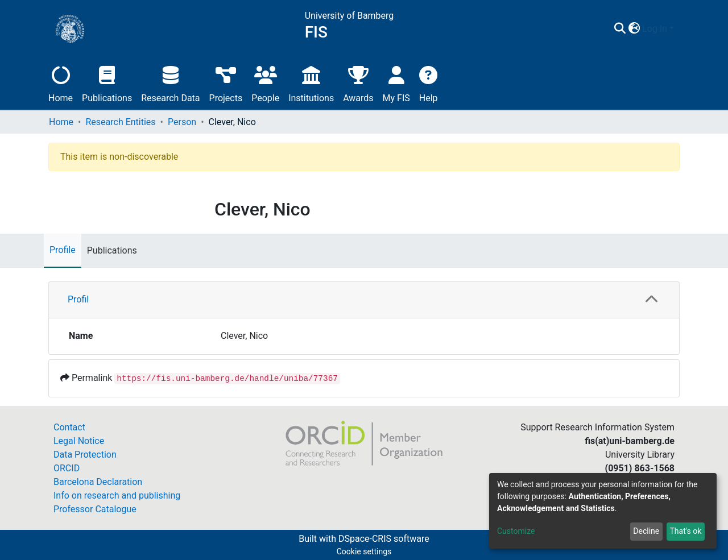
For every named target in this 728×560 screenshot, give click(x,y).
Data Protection (85, 455)
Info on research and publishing (117, 495)
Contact (69, 427)
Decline (646, 531)
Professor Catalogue (95, 509)
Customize (516, 531)
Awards (358, 83)
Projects (226, 83)
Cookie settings (364, 551)
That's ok (685, 531)
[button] (634, 29)
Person (182, 122)
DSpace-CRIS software (384, 539)
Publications (107, 83)
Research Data (170, 83)
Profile (63, 250)
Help (429, 83)
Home (61, 83)
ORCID (67, 468)
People (265, 83)
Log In (655, 29)
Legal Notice (79, 441)
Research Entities (120, 122)
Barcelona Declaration (98, 482)
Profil (78, 299)
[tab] (364, 300)
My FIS (396, 83)
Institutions (311, 83)
